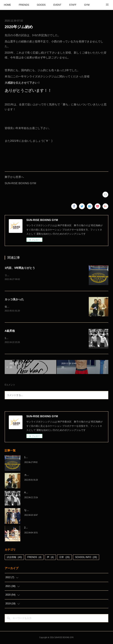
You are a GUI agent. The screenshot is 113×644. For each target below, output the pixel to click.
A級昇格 (10, 331)
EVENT (57, 5)
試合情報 (14, 558)
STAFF (73, 5)
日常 (64, 558)
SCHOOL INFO (86, 558)
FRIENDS (24, 5)
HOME (7, 5)
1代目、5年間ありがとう (20, 268)
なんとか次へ (31, 511)
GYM (87, 5)
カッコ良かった (14, 300)
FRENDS (34, 558)
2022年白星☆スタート (36, 528)
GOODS (41, 5)
